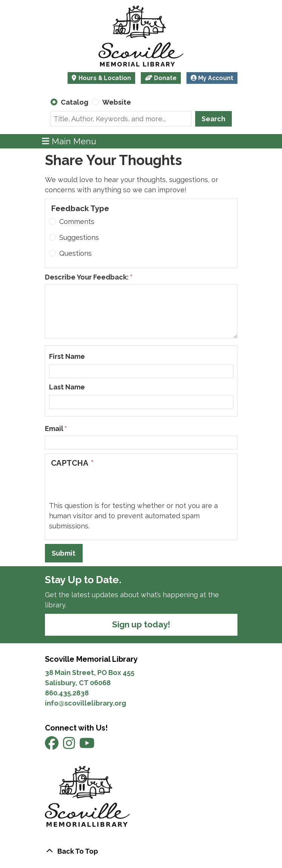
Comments (77, 222)
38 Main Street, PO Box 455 (90, 673)
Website (117, 102)
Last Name (67, 387)
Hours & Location (104, 78)
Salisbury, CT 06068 (79, 683)
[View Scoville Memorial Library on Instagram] (70, 746)
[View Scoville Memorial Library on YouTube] (87, 746)
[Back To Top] (141, 851)
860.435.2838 (67, 693)
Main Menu (69, 141)
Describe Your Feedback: (87, 277)
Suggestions (79, 237)
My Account (212, 78)
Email (54, 429)
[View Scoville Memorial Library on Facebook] (52, 746)
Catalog (75, 102)
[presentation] (106, 486)
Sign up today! (141, 624)
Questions (76, 253)
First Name (67, 356)
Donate (161, 78)
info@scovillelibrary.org (86, 703)
